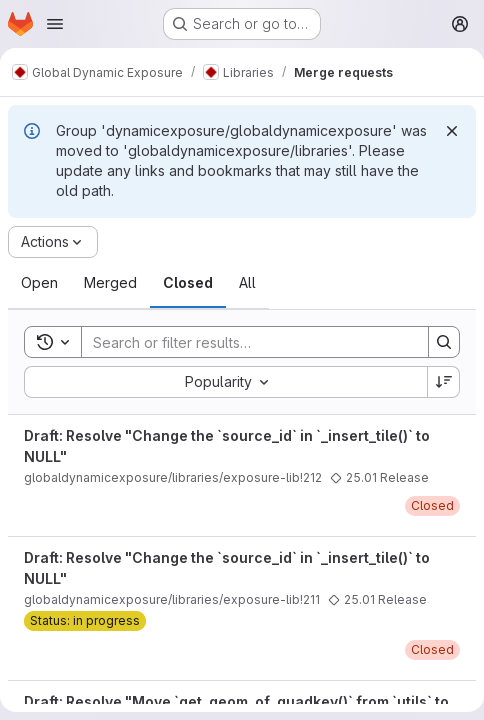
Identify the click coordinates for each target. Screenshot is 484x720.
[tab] (39, 283)
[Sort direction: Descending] (444, 382)
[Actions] (53, 242)
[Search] (245, 342)
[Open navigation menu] (55, 24)
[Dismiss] (452, 131)
